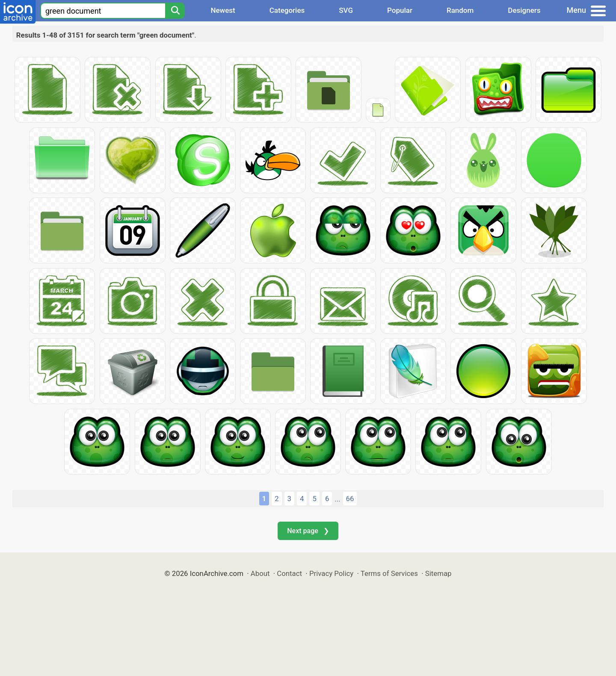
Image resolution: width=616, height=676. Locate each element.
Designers (524, 10)
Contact (289, 573)
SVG (346, 10)
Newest (223, 10)
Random (460, 10)
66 (350, 499)
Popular (400, 10)
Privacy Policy (331, 573)
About (260, 573)
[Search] (175, 11)
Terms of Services (389, 573)
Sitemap (438, 573)
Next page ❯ (308, 531)
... (337, 499)
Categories (287, 10)
